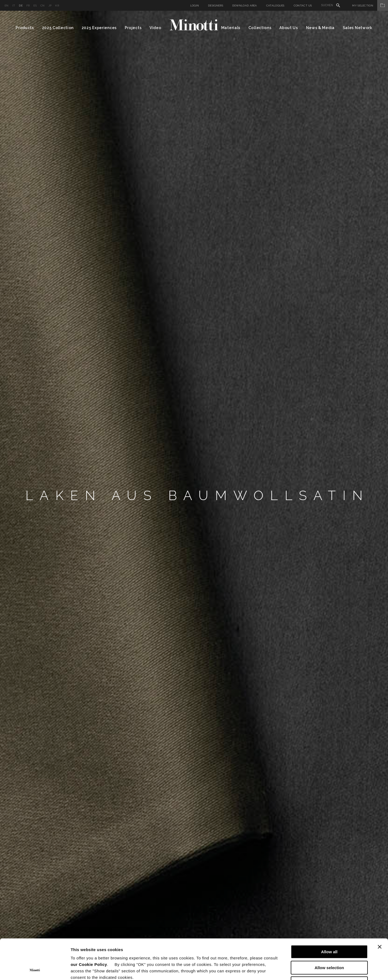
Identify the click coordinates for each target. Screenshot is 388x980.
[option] (194, 495)
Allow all (329, 914)
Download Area (245, 6)
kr (57, 6)
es (35, 6)
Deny (329, 946)
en (7, 6)
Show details (283, 969)
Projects (133, 28)
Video (155, 28)
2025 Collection (58, 28)
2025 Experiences (99, 28)
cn (43, 6)
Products (25, 28)
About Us (289, 28)
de (21, 6)
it (14, 6)
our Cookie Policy (89, 927)
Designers (216, 6)
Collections (260, 28)
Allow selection (329, 930)
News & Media (320, 28)
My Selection (370, 6)
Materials (231, 28)
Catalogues (275, 6)
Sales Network (358, 28)
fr (28, 6)
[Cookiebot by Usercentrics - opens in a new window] (35, 969)
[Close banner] (380, 909)
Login (195, 6)
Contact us (303, 6)
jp (50, 6)
